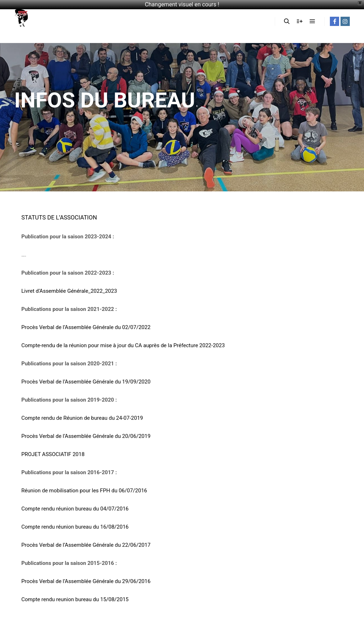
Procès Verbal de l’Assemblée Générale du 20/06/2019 (86, 436)
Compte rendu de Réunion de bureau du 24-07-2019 (82, 418)
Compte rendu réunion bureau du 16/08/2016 (75, 527)
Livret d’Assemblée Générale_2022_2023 (69, 291)
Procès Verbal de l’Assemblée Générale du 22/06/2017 (86, 545)
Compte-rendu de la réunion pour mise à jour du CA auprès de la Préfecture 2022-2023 (123, 345)
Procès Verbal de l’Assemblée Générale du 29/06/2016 (86, 581)
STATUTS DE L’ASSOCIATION (59, 218)
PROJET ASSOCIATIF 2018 (53, 454)
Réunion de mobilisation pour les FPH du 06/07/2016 (84, 491)
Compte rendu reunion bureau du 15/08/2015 (75, 599)
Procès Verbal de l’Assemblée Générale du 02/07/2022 (86, 327)
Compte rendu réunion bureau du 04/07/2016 (75, 509)
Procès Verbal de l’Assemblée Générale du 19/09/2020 (86, 382)
